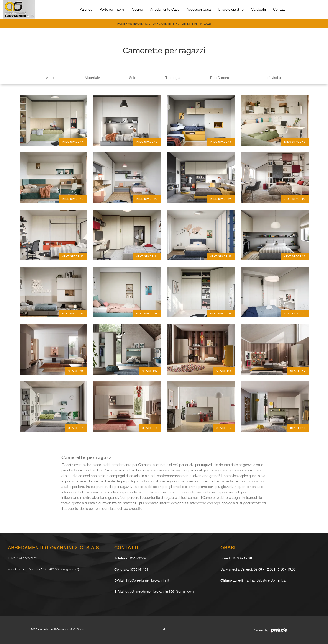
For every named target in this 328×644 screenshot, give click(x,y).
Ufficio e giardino (231, 9)
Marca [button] (50, 78)
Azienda (86, 9)
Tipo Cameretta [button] (222, 78)
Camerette (167, 24)
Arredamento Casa (165, 9)
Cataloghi (258, 9)
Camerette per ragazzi (194, 24)
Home (121, 24)
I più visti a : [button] (273, 78)
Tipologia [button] (173, 78)
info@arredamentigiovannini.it (148, 580)
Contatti (279, 9)
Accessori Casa (199, 9)
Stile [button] (133, 78)
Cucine (137, 9)
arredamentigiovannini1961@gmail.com (165, 591)
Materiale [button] (92, 78)
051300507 (138, 558)
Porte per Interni (112, 9)
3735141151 (139, 569)
